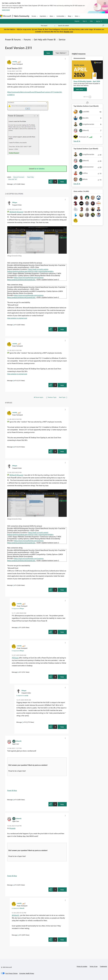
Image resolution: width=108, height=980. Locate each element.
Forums (34, 16)
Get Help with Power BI (45, 39)
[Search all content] (81, 26)
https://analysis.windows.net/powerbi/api (21, 280)
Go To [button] (98, 21)
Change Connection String (14, 256)
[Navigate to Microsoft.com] (6, 16)
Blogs (70, 16)
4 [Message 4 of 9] (13, 800)
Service (62, 39)
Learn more (6, 10)
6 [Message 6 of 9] (18, 672)
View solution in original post (17, 318)
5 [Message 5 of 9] (13, 325)
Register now (68, 32)
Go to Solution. (40, 169)
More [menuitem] (77, 16)
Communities (60, 16)
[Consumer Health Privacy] (27, 973)
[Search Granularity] (48, 26)
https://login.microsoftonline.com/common (29, 277)
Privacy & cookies (82, 966)
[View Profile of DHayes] (15, 202)
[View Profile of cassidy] (15, 61)
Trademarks (103, 966)
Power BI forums (13, 39)
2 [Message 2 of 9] (13, 885)
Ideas (51, 16)
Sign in (85, 21)
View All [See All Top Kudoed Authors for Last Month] (77, 184)
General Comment (19, 177)
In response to (18, 608)
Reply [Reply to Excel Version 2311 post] (62, 182)
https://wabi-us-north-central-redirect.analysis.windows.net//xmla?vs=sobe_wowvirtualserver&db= (31, 270)
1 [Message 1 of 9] (13, 184)
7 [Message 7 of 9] (23, 722)
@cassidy (20, 212)
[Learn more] (80, 89)
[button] (48, 53)
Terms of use (94, 966)
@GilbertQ (13, 212)
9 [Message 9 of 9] (13, 380)
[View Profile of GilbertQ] (19, 741)
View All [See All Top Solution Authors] (77, 141)
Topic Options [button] (60, 53)
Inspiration (43, 16)
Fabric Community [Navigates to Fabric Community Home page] (21, 16)
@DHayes (15, 658)
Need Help (30, 177)
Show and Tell (12, 179)
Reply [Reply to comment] (62, 329)
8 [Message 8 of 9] (18, 627)
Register (77, 21)
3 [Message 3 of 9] (18, 935)
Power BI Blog (12, 790)
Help (91, 21)
